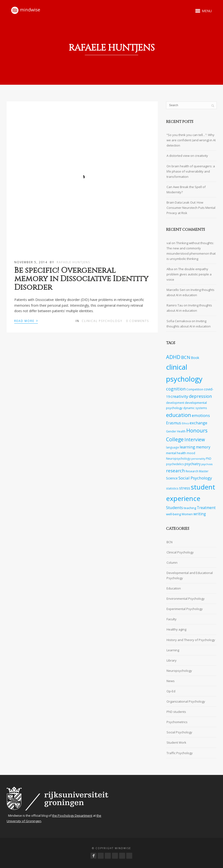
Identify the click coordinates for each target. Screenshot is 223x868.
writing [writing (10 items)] (200, 514)
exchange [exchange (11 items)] (198, 423)
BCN (170, 542)
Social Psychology (179, 732)
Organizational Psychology (186, 701)
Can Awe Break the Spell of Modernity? (186, 189)
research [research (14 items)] (175, 471)
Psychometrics (177, 722)
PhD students (176, 712)
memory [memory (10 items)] (203, 447)
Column (172, 563)
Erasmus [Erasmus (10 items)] (174, 423)
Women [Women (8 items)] (187, 514)
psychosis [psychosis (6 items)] (207, 464)
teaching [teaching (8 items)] (190, 508)
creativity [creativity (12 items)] (179, 396)
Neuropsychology (179, 671)
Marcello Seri (176, 290)
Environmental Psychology (186, 599)
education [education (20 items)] (179, 415)
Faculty (172, 619)
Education (174, 588)
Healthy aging (176, 629)
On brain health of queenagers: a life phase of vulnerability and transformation (191, 171)
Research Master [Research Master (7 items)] (197, 471)
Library (172, 660)
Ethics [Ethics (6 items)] (185, 423)
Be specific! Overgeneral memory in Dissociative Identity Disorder (81, 279)
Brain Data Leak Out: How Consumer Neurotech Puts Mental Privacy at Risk (191, 208)
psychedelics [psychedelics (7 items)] (175, 464)
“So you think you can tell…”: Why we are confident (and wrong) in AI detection (191, 140)
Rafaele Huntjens (73, 262)
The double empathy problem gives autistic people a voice (189, 274)
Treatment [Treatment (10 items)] (206, 508)
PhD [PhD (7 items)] (209, 458)
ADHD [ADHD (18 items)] (173, 357)
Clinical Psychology (102, 321)
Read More (26, 321)
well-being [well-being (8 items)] (173, 514)
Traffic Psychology (180, 753)
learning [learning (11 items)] (187, 447)
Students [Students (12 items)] (175, 508)
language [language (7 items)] (172, 447)
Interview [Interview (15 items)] (195, 439)
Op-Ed (171, 691)
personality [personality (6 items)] (198, 459)
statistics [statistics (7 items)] (172, 488)
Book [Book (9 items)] (195, 358)
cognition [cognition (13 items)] (176, 389)
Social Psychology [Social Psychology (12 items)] (195, 478)
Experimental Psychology (185, 609)
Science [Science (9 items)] (172, 478)
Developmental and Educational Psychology (190, 575)
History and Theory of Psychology (191, 640)
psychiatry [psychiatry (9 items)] (193, 464)
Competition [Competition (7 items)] (195, 389)
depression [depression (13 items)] (200, 396)
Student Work (176, 742)
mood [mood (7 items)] (191, 453)
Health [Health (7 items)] (181, 431)
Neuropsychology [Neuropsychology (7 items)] (178, 458)
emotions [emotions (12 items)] (201, 415)
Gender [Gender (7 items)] (171, 431)
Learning (173, 650)
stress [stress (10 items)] (185, 488)
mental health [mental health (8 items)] (176, 453)
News (171, 681)
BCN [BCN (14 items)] (186, 357)
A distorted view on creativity (187, 156)
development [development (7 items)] (175, 403)
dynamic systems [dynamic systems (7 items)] (195, 408)
